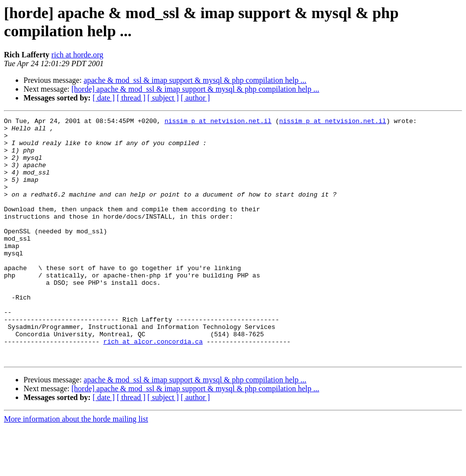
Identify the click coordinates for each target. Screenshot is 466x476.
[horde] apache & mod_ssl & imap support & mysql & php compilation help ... (196, 89)
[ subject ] (163, 98)
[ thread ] (131, 98)
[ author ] (196, 98)
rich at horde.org (77, 55)
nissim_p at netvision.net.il (218, 122)
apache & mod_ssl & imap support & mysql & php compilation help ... (195, 80)
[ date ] (104, 98)
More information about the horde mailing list (76, 467)
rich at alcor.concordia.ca (153, 387)
